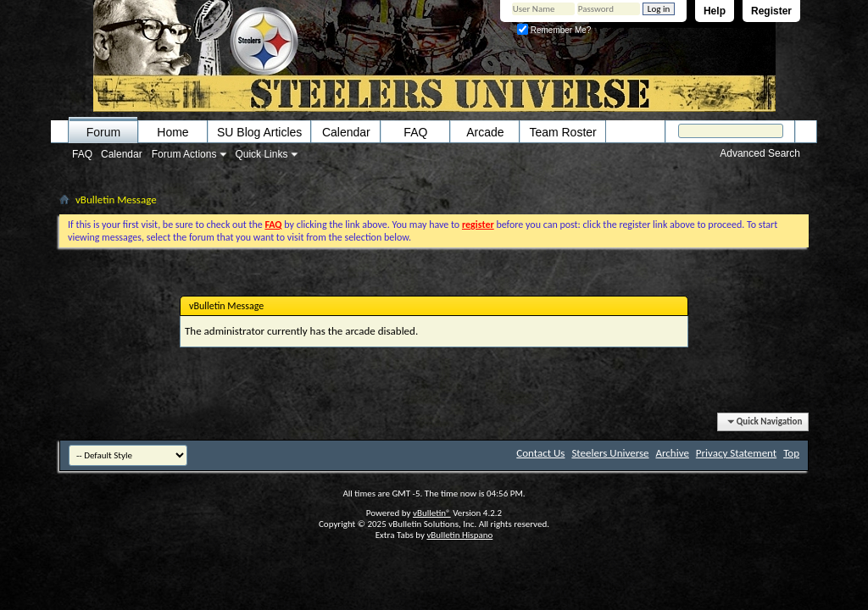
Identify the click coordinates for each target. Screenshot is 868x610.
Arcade (485, 132)
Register (771, 11)
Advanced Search (760, 153)
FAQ (82, 154)
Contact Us (540, 453)
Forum (103, 132)
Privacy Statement (736, 453)
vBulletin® (432, 513)
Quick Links (261, 154)
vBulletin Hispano (459, 535)
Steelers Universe (610, 453)
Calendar (122, 154)
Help (715, 11)
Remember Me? (554, 30)
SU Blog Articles (259, 132)
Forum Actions (184, 154)
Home (172, 132)
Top (791, 453)
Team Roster (562, 132)
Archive (672, 453)
